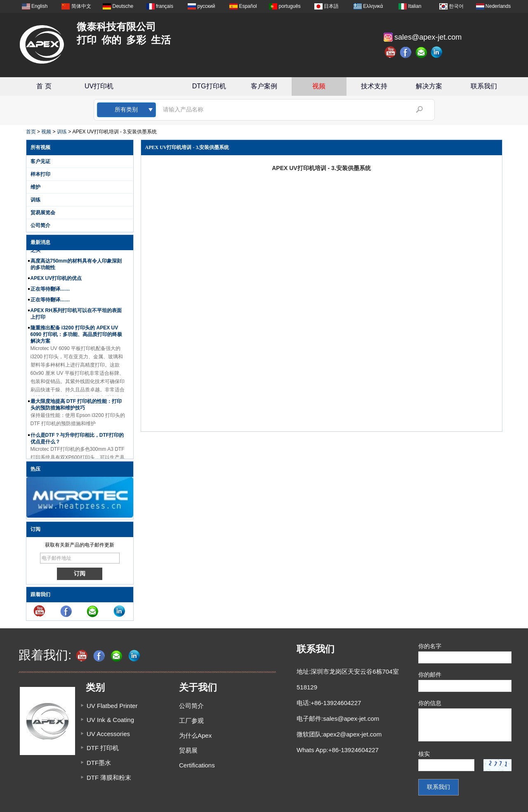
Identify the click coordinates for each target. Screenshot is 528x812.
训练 (62, 132)
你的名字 (430, 646)
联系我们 (484, 86)
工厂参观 (191, 721)
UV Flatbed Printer (112, 706)
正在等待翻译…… (50, 290)
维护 (35, 187)
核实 (424, 754)
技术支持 (374, 86)
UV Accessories (108, 734)
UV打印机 (99, 86)
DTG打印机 (209, 86)
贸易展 (188, 750)
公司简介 (40, 225)
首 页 (44, 86)
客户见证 (40, 161)
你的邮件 (430, 675)
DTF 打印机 (103, 748)
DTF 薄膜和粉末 (109, 778)
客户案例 (264, 86)
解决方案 (429, 86)
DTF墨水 (99, 763)
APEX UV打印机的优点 (56, 279)
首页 (31, 132)
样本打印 (40, 174)
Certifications (197, 765)
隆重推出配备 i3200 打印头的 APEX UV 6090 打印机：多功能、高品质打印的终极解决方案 (76, 335)
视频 (319, 86)
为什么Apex (195, 735)
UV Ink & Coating (110, 720)
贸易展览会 (43, 213)
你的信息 (430, 703)
